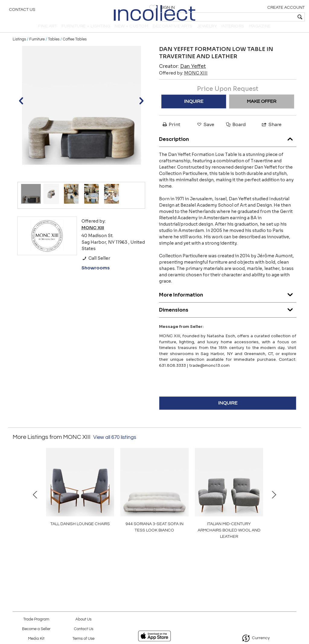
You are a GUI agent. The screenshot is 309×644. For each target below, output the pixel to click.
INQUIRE (194, 108)
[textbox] (261, 17)
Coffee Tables (75, 46)
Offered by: (183, 80)
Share (271, 131)
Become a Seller (36, 629)
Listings (19, 46)
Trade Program (36, 619)
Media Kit (36, 639)
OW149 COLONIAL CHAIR (241, 543)
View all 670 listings (115, 444)
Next (292, 507)
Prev (17, 507)
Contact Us (22, 11)
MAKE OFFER (262, 108)
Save (205, 131)
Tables (54, 46)
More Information (228, 300)
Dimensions (228, 315)
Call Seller (96, 265)
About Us (83, 619)
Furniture (37, 46)
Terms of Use (83, 639)
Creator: (182, 73)
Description (228, 145)
